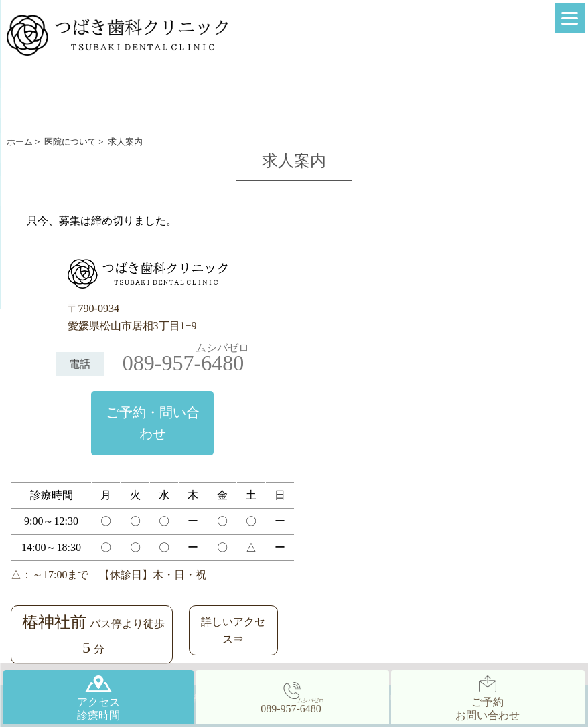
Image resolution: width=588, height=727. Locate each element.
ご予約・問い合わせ (153, 423)
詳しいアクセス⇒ (233, 630)
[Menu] (570, 18)
